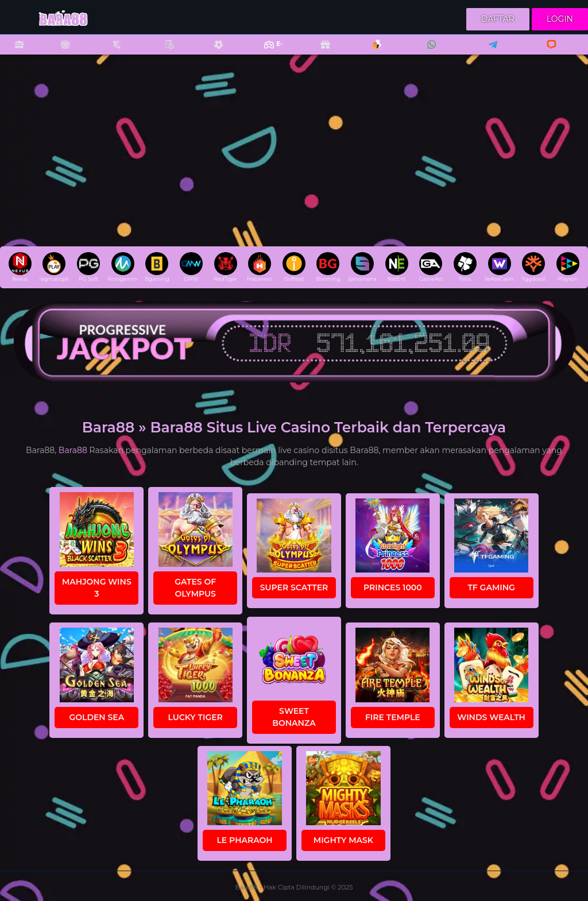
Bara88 (73, 450)
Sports (212, 52)
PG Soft (88, 267)
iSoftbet (294, 267)
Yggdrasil (533, 267)
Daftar (498, 19)
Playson (568, 267)
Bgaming (157, 267)
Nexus (20, 267)
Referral (370, 52)
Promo (319, 52)
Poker (164, 52)
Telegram (489, 52)
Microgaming (123, 267)
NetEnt (397, 267)
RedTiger (225, 267)
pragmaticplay (54, 267)
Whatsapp (430, 52)
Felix (465, 267)
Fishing (111, 52)
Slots (13, 52)
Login (560, 19)
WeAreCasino (499, 267)
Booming (328, 267)
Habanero (260, 267)
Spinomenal (363, 267)
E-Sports (266, 52)
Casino (59, 52)
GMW (191, 267)
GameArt (431, 267)
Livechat (546, 52)
